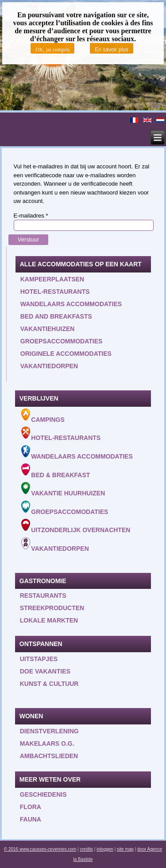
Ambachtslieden (49, 756)
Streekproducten (52, 608)
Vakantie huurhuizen (63, 489)
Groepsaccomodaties (65, 508)
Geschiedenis (43, 794)
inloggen (105, 849)
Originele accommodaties (66, 354)
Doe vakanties (45, 671)
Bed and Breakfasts (56, 316)
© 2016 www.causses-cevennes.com (40, 849)
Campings (43, 416)
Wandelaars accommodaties (71, 304)
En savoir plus (111, 50)
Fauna (31, 819)
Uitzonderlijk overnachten (76, 526)
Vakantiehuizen (48, 329)
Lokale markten (49, 620)
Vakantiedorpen (49, 366)
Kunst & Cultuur (49, 684)
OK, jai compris (52, 50)
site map (125, 849)
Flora (31, 807)
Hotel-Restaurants (61, 434)
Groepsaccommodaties (62, 341)
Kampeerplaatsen (52, 279)
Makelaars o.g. (47, 743)
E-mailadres (31, 216)
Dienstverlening (49, 731)
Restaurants (43, 596)
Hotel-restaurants (55, 292)
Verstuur (28, 239)
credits (87, 849)
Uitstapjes (39, 659)
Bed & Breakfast (56, 471)
